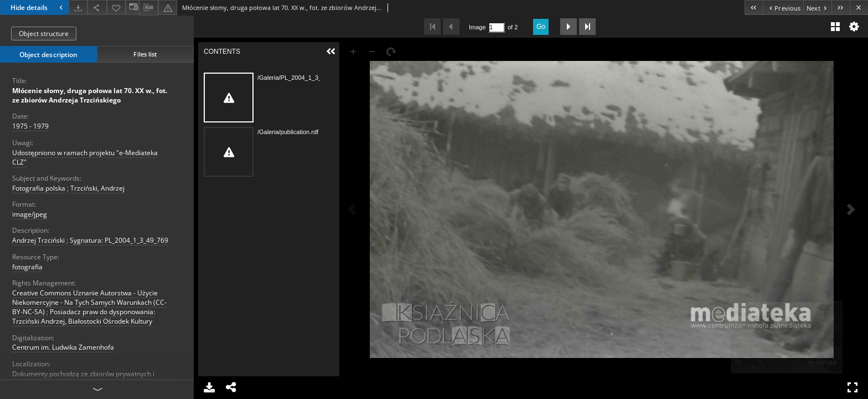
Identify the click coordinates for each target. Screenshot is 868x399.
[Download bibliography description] (148, 8)
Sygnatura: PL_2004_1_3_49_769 (119, 240)
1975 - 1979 (30, 126)
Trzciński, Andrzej (97, 188)
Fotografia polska (39, 188)
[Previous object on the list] (783, 7)
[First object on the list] (754, 7)
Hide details (38, 7)
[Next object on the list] (817, 7)
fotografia (27, 267)
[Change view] (132, 7)
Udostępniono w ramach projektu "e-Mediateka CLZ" (85, 157)
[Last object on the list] (841, 7)
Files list (145, 54)
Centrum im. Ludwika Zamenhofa (63, 347)
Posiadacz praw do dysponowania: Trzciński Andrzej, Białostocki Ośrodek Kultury (84, 316)
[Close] (859, 7)
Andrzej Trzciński (38, 240)
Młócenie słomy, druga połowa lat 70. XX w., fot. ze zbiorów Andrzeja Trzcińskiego (90, 95)
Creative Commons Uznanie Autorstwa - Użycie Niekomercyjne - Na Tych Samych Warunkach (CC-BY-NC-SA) (89, 302)
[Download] (78, 7)
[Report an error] (168, 7)
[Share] (97, 7)
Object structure (44, 34)
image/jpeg (30, 214)
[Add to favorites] (116, 7)
